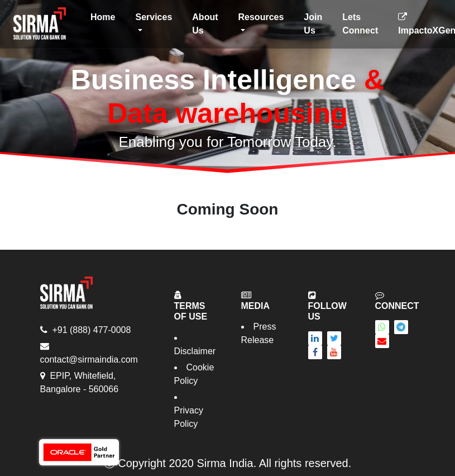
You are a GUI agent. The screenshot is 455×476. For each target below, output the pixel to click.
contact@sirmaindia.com (89, 360)
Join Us (313, 24)
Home (105, 16)
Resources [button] (261, 17)
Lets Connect (360, 24)
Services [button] (154, 17)
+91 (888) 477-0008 (91, 330)
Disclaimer (195, 351)
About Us (205, 24)
